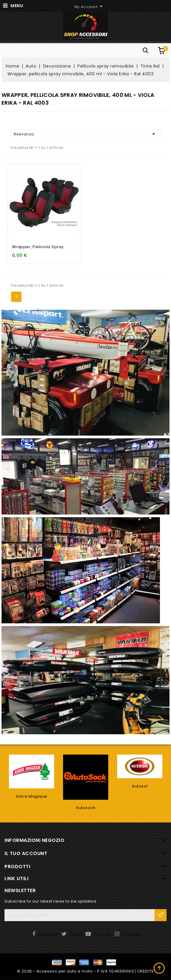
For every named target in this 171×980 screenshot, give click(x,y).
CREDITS (146, 971)
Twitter (76, 934)
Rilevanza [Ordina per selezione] (85, 134)
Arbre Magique (32, 796)
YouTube (102, 934)
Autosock (86, 808)
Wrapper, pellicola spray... (39, 247)
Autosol (140, 786)
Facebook (49, 934)
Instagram (132, 934)
